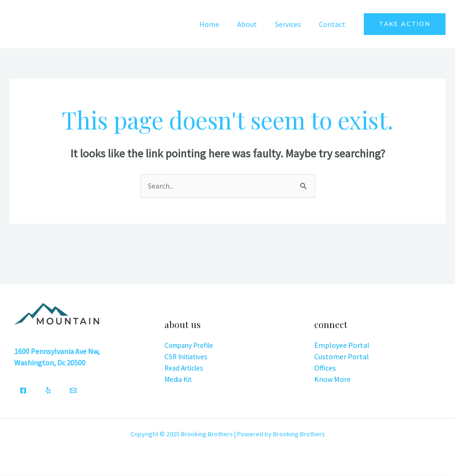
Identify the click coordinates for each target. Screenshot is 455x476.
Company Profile (189, 345)
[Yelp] (48, 391)
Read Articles (184, 368)
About (254, 24)
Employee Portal (342, 346)
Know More (332, 380)
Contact (334, 24)
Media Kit (178, 379)
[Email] (73, 391)
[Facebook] (23, 391)
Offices (325, 368)
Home (219, 24)
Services (292, 24)
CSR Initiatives (186, 357)
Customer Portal (342, 357)
